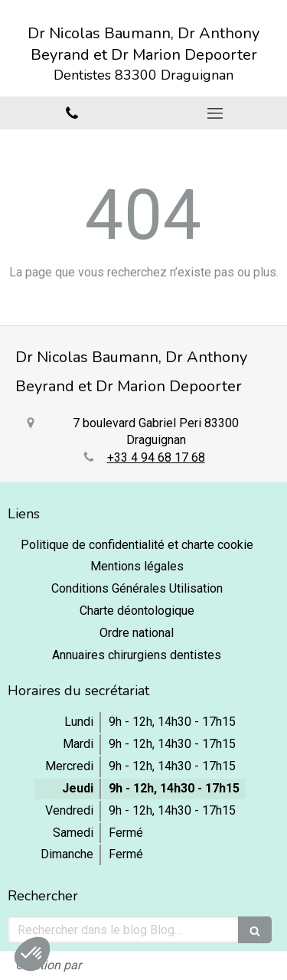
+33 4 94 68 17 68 (156, 457)
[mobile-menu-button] (216, 113)
